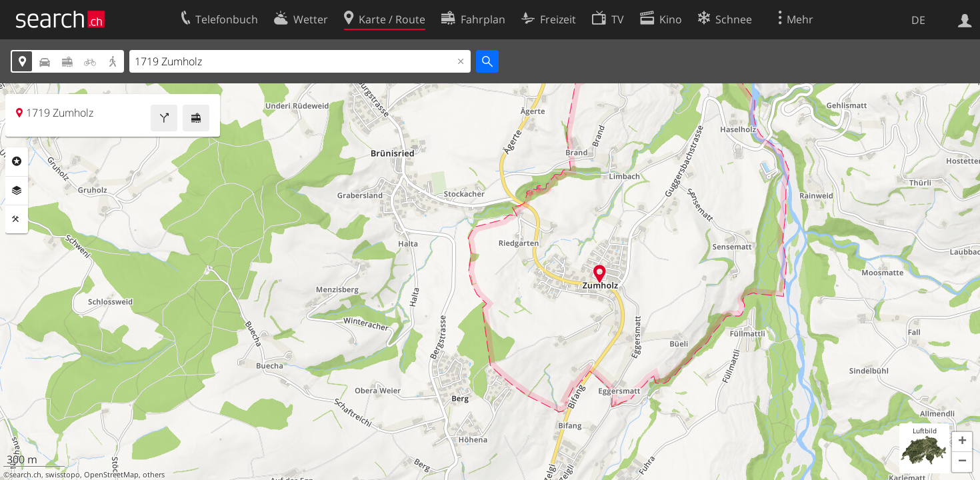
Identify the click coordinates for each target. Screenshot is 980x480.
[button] (962, 442)
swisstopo (63, 475)
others (154, 475)
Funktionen (17, 219)
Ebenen (17, 191)
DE (918, 20)
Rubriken (17, 161)
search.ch (25, 475)
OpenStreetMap (111, 475)
